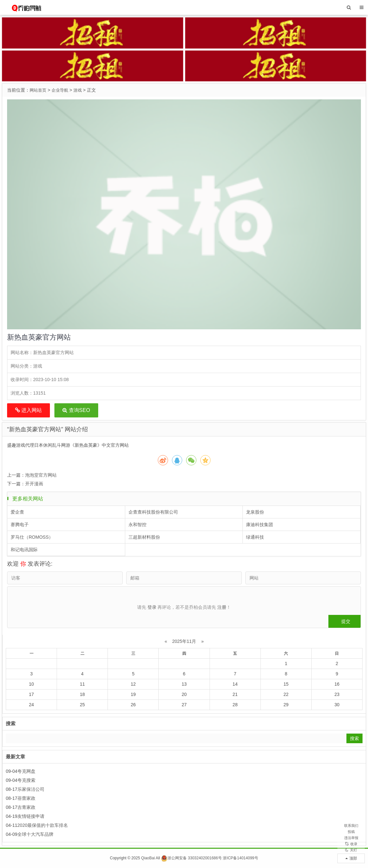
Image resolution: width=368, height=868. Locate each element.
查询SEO (76, 410)
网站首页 (39, 90)
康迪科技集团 (259, 525)
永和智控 (137, 525)
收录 (351, 836)
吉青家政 (26, 807)
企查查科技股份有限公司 (153, 512)
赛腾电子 (20, 525)
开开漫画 (34, 484)
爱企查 (17, 512)
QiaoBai (148, 858)
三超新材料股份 (144, 537)
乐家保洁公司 (31, 789)
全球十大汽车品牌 (35, 834)
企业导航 (62, 90)
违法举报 (351, 825)
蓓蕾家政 (26, 798)
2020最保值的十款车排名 (43, 825)
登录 (152, 607)
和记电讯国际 (24, 550)
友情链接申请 (31, 816)
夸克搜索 (26, 780)
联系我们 (351, 802)
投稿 (351, 813)
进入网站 (28, 410)
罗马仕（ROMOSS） (32, 537)
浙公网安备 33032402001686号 (191, 858)
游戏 (80, 90)
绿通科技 (255, 537)
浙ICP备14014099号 (240, 858)
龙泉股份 (255, 512)
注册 (222, 607)
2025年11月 (184, 641)
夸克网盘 (26, 771)
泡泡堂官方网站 (41, 475)
